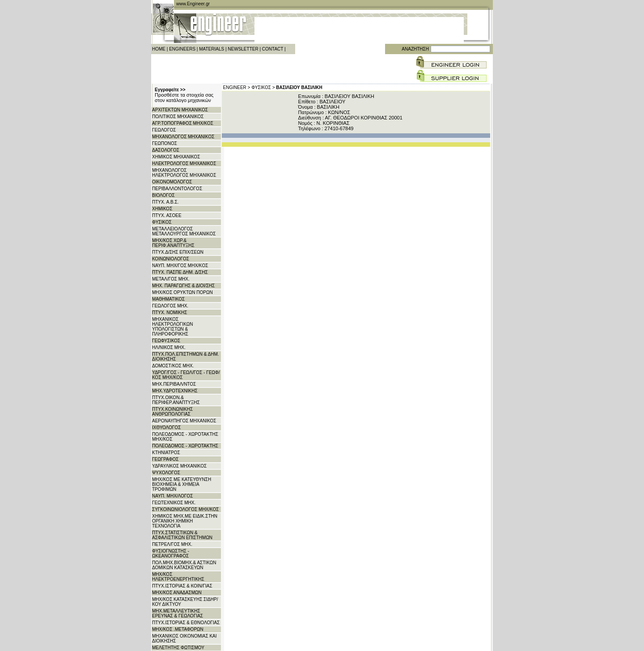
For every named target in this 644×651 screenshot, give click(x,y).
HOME (159, 49)
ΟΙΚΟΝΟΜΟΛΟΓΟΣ (172, 182)
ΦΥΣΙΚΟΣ (162, 222)
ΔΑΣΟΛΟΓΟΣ (166, 150)
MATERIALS (212, 49)
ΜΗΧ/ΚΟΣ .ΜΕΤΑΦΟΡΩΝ (178, 629)
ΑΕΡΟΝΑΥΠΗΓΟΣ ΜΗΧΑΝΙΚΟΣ (184, 421)
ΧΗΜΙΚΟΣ (162, 209)
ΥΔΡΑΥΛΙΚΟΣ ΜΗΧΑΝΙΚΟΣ (179, 466)
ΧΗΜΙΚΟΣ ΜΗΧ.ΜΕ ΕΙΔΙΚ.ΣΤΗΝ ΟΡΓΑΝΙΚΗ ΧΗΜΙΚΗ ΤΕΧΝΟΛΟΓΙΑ (185, 521)
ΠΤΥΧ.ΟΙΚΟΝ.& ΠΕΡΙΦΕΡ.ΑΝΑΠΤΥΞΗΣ (176, 400)
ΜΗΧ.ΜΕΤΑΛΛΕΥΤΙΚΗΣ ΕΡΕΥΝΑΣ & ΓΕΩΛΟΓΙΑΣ (178, 613)
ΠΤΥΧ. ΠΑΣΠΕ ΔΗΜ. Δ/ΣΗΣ (180, 272)
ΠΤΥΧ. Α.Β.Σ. (165, 202)
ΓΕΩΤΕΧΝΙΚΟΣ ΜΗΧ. (174, 503)
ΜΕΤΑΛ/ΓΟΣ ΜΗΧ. (171, 279)
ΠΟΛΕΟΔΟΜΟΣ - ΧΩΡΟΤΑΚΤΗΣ (185, 446)
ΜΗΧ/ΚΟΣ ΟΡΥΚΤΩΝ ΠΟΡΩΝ (182, 292)
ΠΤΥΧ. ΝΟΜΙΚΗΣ (169, 313)
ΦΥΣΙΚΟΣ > (263, 87)
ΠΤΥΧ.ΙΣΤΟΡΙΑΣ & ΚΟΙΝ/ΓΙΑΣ (182, 586)
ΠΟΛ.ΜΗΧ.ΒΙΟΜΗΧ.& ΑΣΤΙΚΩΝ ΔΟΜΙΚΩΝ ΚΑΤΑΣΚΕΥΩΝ (184, 565)
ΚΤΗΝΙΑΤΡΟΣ (166, 453)
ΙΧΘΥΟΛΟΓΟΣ (166, 428)
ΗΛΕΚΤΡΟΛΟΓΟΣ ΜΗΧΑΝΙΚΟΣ (184, 164)
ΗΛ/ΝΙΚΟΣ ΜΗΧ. (169, 347)
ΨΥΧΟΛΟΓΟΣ (166, 473)
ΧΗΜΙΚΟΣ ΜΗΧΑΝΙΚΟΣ (176, 157)
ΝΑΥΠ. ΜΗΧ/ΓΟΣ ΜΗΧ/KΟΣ (180, 266)
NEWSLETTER (243, 49)
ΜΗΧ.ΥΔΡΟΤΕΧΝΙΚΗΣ (175, 391)
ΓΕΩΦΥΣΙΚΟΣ (166, 341)
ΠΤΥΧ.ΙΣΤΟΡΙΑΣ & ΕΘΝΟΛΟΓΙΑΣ (186, 623)
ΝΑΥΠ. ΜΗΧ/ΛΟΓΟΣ (172, 496)
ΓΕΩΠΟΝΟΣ (165, 143)
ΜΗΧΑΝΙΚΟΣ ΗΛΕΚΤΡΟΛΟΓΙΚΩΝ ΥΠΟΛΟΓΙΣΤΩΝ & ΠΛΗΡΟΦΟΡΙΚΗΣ (173, 327)
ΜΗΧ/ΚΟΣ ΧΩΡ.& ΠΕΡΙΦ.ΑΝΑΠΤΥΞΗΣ (173, 243)
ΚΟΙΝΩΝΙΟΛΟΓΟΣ (171, 259)
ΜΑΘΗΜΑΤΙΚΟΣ (168, 299)
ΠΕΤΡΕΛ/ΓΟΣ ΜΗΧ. (172, 544)
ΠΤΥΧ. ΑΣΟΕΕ (167, 215)
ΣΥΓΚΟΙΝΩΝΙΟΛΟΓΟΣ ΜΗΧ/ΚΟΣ (185, 509)
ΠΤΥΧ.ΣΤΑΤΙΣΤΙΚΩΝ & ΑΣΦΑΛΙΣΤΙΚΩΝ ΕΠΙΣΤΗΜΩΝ (182, 535)
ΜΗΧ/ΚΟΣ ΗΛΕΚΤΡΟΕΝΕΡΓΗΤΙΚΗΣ (178, 577)
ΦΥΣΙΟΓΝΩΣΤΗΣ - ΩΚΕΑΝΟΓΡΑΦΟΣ (171, 553)
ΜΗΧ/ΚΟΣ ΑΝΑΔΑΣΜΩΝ (177, 593)
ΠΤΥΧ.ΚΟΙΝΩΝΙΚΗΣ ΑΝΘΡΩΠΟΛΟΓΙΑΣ (172, 412)
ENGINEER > (237, 87)
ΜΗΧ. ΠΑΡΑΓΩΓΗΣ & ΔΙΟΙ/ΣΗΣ (183, 286)
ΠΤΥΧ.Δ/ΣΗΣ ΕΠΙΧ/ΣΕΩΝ (178, 252)
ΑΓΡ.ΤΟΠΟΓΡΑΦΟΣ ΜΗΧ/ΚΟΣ (183, 123)
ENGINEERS (182, 49)
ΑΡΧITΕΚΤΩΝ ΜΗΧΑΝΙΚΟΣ (180, 110)
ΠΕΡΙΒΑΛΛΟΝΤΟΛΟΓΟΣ (177, 189)
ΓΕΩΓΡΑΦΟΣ (165, 459)
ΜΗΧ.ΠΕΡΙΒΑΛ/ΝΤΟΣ (174, 384)
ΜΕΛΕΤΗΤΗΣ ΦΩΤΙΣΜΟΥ (178, 648)
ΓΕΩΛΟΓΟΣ (164, 130)
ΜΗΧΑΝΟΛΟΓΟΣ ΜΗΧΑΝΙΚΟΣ (183, 137)
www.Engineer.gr (193, 4)
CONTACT (273, 49)
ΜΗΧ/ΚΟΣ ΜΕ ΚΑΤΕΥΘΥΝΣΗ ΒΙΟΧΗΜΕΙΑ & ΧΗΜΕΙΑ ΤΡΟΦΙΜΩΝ (182, 484)
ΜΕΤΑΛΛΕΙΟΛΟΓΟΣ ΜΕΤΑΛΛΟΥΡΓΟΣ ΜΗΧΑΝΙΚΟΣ (184, 231)
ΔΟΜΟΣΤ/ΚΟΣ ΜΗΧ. (173, 366)
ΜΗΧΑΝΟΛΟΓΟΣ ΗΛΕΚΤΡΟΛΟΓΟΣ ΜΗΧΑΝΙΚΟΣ (184, 173)
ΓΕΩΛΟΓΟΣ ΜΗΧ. (170, 306)
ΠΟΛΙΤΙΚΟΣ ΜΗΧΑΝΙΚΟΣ (178, 117)
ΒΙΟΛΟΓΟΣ (163, 195)
